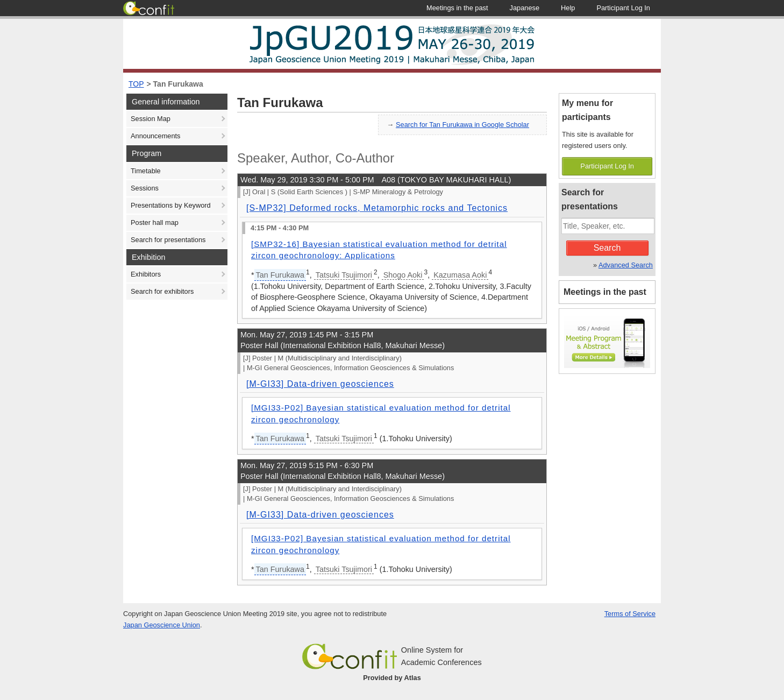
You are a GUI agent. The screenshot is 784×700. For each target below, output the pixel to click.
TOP (136, 84)
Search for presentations (168, 240)
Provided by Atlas (392, 678)
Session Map (151, 119)
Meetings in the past (605, 292)
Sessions (145, 188)
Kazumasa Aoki (460, 275)
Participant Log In (607, 166)
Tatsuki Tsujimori (344, 275)
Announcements (155, 136)
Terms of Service (630, 614)
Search (607, 248)
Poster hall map (155, 222)
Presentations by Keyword (171, 205)
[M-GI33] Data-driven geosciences (320, 384)
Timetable (146, 171)
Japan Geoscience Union (162, 625)
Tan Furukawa (178, 84)
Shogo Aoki (403, 275)
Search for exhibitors (162, 291)
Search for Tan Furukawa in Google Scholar (462, 125)
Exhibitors (146, 274)
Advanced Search (626, 265)
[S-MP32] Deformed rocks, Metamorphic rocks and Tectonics (377, 208)
